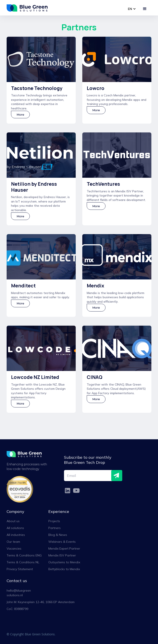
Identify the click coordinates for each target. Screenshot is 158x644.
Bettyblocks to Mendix (64, 569)
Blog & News (58, 535)
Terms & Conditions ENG (24, 555)
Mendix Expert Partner (64, 548)
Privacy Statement (20, 569)
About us (13, 521)
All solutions (15, 528)
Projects (54, 521)
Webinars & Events (62, 542)
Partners (55, 528)
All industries (16, 535)
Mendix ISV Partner (62, 555)
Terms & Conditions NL (23, 562)
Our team (13, 542)
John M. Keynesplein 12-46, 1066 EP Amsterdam (41, 602)
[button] (132, 9)
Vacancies (14, 548)
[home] (30, 8)
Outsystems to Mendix (64, 562)
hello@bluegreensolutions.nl (19, 593)
